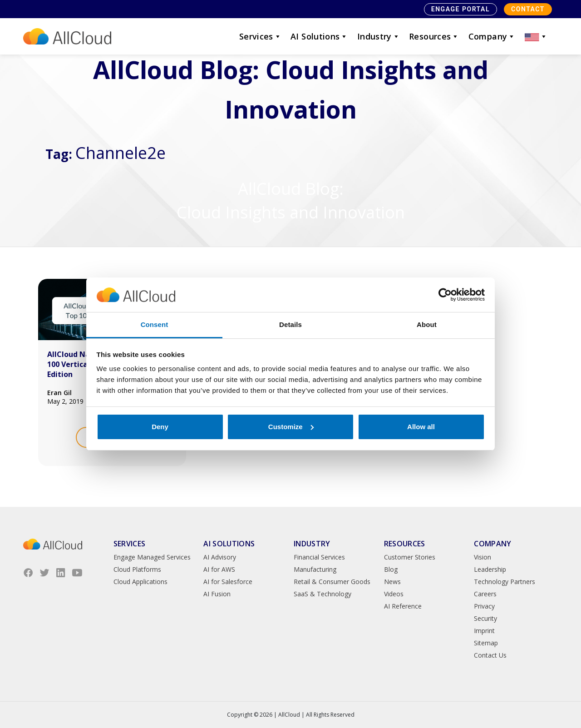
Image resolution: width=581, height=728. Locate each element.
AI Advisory (220, 557)
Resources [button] (434, 36)
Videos (394, 594)
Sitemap (486, 643)
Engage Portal (460, 9)
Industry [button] (379, 36)
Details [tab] (290, 324)
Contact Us (490, 655)
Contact (528, 9)
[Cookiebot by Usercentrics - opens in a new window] (445, 295)
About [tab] (427, 324)
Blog (391, 569)
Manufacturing (315, 569)
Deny (160, 427)
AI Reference (403, 606)
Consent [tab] (155, 324)
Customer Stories (410, 557)
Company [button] (492, 36)
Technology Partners (505, 582)
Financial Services (319, 557)
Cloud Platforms (137, 569)
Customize (291, 427)
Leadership (490, 569)
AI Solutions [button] (319, 36)
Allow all (421, 427)
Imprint (484, 631)
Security (485, 618)
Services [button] (260, 36)
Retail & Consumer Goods (332, 582)
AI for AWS (219, 569)
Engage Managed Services (152, 557)
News (392, 582)
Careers (485, 594)
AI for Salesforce (228, 582)
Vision (483, 557)
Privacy (484, 606)
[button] (536, 36)
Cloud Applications (140, 582)
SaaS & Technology (323, 594)
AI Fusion (217, 594)
